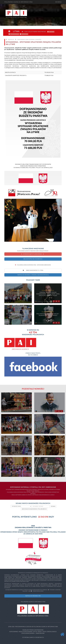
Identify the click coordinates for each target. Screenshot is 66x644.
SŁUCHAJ (51, 32)
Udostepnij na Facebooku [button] (33, 259)
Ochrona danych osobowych (33, 637)
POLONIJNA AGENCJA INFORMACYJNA (18, 2)
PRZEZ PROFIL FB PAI (37, 591)
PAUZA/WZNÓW (14, 34)
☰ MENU (59, 2)
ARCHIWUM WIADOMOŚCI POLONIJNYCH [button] (34, 509)
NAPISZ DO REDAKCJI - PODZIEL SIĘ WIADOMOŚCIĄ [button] (33, 275)
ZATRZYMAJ (24, 34)
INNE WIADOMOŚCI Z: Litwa (33, 270)
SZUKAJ (53, 506)
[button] (33, 254)
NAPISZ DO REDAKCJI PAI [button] (33, 596)
